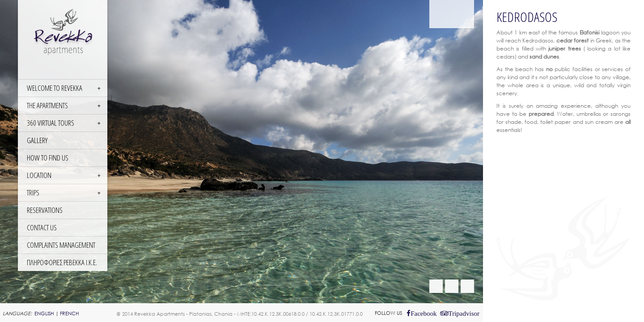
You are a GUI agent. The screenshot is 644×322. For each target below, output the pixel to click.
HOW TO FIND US (48, 158)
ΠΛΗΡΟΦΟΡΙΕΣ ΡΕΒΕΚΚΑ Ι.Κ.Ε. (62, 262)
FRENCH (70, 314)
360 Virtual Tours (51, 123)
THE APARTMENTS (47, 105)
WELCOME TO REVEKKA (55, 88)
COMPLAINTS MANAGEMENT (61, 245)
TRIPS (33, 193)
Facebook (424, 313)
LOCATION (39, 175)
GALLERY (37, 140)
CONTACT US (42, 227)
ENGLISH (44, 314)
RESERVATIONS (45, 210)
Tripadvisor (464, 313)
